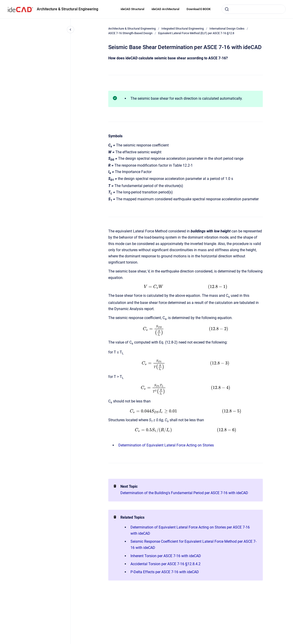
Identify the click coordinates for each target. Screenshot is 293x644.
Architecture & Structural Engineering (68, 9)
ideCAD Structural (132, 9)
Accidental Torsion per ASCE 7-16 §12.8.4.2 (165, 564)
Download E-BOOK (199, 9)
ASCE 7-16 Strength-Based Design (130, 33)
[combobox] (254, 9)
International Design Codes (227, 29)
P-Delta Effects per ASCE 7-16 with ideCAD (165, 572)
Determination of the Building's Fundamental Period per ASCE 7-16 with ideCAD (184, 493)
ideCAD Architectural (165, 9)
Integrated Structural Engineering (183, 29)
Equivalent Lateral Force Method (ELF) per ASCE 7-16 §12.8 (196, 33)
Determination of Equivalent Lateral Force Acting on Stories (166, 445)
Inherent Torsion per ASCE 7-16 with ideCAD (166, 556)
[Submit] (227, 9)
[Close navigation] (71, 30)
